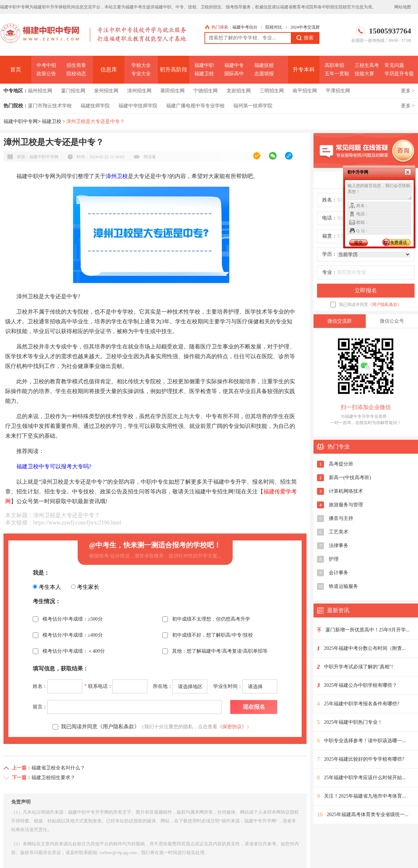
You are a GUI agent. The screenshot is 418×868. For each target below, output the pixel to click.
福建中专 (234, 65)
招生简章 (76, 65)
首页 (16, 70)
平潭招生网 (338, 91)
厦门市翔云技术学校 (50, 106)
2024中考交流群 (305, 27)
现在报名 (254, 707)
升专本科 (304, 70)
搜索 (305, 38)
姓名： (330, 200)
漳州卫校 (117, 176)
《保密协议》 (232, 727)
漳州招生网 (139, 91)
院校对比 (274, 27)
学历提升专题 (399, 74)
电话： (330, 218)
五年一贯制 (337, 74)
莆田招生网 (172, 91)
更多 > (408, 91)
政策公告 (46, 74)
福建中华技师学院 (138, 106)
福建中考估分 (245, 27)
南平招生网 (305, 91)
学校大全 (141, 65)
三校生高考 (367, 65)
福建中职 (204, 65)
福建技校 (264, 65)
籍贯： (330, 236)
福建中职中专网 (21, 121)
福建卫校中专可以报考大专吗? (54, 466)
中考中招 (46, 65)
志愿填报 (264, 74)
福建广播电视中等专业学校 (195, 106)
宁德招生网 (206, 91)
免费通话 (398, 243)
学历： (330, 254)
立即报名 (366, 290)
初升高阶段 (173, 70)
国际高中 (234, 74)
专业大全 (141, 74)
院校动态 (76, 74)
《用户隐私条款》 (385, 305)
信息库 (109, 70)
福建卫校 (204, 74)
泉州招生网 (106, 91)
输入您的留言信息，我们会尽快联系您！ (380, 191)
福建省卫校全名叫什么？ (58, 768)
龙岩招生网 (239, 91)
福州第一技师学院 (253, 106)
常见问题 (394, 65)
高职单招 (334, 65)
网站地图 (403, 7)
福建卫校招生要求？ (53, 778)
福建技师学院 (95, 106)
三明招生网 (272, 91)
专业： (330, 272)
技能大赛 (364, 74)
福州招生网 (40, 91)
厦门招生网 (73, 91)
